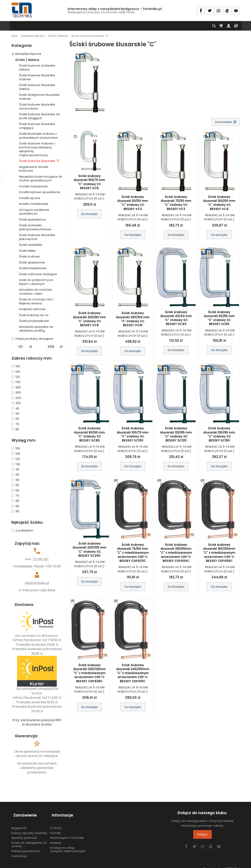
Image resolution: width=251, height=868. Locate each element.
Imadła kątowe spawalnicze (40, 192)
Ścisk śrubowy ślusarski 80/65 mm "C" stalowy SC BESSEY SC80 (89, 435)
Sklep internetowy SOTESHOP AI (222, 864)
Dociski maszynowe (33, 186)
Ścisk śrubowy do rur (34, 315)
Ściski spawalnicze (32, 219)
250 (16, 403)
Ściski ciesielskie (31, 245)
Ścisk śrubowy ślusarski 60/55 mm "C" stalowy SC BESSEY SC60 (219, 319)
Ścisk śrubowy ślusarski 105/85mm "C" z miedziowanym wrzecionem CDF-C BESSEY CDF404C (176, 554)
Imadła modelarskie (34, 204)
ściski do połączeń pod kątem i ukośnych (36, 282)
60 (15, 419)
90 (15, 506)
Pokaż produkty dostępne (32, 339)
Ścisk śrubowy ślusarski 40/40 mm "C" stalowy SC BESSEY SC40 (176, 319)
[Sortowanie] (225, 122)
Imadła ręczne (30, 198)
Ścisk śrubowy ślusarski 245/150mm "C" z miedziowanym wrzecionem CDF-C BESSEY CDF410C (133, 674)
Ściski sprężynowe (32, 262)
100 (16, 366)
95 (15, 511)
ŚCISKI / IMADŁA (27, 60)
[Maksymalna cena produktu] (51, 347)
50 (15, 414)
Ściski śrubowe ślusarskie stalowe (37, 77)
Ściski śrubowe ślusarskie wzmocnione (37, 106)
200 (16, 387)
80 (15, 429)
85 (15, 501)
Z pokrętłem (22, 530)
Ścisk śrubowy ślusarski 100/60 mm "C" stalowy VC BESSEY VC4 (219, 204)
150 (16, 382)
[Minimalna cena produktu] (20, 347)
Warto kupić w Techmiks (67, 833)
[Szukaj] (214, 26)
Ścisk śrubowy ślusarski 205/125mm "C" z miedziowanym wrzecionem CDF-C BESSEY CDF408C (89, 674)
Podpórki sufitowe (32, 309)
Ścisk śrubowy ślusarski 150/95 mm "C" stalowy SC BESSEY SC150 (219, 435)
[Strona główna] (22, 10)
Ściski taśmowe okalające (38, 274)
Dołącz (202, 834)
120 (16, 377)
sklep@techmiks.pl (37, 583)
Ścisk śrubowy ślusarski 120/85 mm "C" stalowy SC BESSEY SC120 (176, 435)
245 (16, 398)
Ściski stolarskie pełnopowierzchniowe (35, 227)
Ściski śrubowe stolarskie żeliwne (37, 67)
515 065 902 (40, 559)
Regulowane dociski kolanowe (34, 169)
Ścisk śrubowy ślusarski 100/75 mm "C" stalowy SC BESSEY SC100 (133, 435)
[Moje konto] (229, 26)
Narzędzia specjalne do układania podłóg (36, 329)
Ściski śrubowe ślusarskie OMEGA (37, 87)
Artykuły (56, 838)
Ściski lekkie (27, 251)
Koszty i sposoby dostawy (29, 828)
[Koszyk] (221, 26)
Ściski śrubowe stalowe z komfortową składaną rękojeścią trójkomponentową (37, 149)
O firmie (56, 823)
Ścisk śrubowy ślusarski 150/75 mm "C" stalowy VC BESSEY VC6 (89, 183)
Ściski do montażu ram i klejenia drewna (36, 301)
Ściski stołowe (29, 256)
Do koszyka (89, 215)
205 (16, 392)
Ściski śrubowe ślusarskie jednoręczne (37, 237)
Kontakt (55, 828)
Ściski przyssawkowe (34, 321)
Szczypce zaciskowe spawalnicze (34, 212)
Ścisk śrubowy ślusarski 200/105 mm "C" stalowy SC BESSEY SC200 (89, 551)
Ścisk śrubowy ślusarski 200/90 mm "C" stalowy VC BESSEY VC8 (89, 320)
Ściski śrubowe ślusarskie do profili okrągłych (39, 116)
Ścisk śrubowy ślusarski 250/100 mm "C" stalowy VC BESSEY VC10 (133, 320)
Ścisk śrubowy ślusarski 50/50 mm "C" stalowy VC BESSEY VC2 (133, 204)
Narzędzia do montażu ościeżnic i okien (36, 292)
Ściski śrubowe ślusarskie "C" (40, 161)
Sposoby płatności (24, 833)
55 (15, 480)
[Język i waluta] (236, 26)
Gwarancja (19, 852)
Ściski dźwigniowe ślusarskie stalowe (39, 97)
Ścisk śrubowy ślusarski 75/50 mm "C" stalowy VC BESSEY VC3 (176, 204)
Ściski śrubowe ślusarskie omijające (37, 126)
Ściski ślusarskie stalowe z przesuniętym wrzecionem (38, 136)
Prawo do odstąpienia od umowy (29, 840)
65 (15, 490)
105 (16, 372)
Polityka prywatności (26, 847)
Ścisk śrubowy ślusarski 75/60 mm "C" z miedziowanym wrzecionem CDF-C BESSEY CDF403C (133, 554)
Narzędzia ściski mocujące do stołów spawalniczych (41, 179)
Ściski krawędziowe (33, 268)
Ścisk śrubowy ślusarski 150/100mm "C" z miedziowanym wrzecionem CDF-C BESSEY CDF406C (219, 554)
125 (16, 459)
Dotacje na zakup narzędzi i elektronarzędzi (68, 845)
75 (15, 424)
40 (15, 408)
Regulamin (19, 823)
